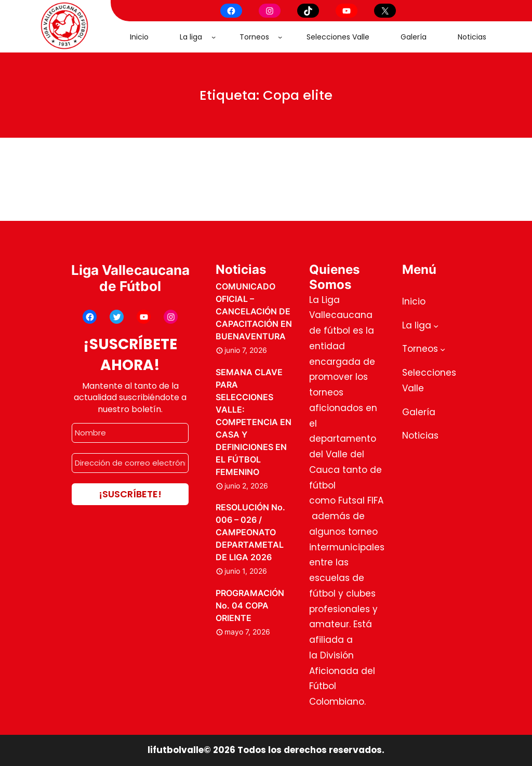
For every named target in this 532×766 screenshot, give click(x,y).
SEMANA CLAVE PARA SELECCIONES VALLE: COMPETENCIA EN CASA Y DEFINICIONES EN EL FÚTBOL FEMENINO (254, 422)
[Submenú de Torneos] (280, 37)
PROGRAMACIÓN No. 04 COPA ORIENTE (250, 605)
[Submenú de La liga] (214, 37)
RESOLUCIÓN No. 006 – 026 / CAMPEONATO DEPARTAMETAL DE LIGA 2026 (250, 532)
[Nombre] (130, 433)
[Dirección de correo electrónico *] (130, 463)
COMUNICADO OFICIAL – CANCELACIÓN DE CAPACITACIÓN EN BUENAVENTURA (254, 311)
